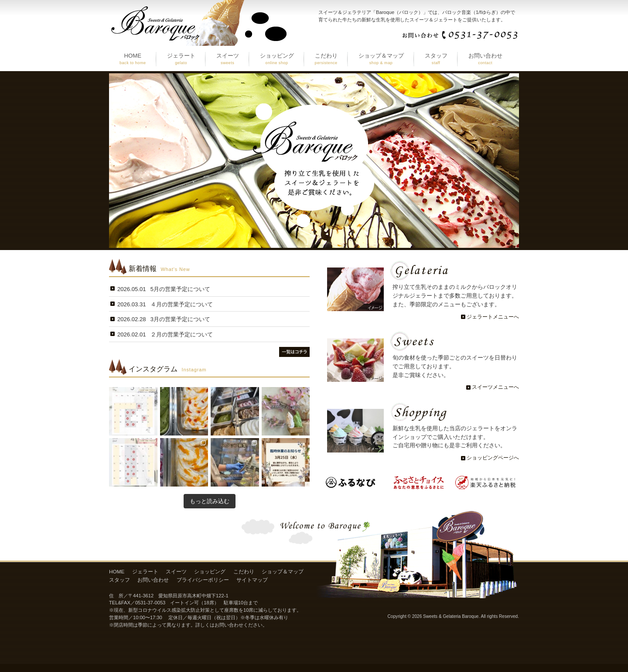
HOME (117, 572)
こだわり (244, 572)
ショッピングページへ (493, 458)
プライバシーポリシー (203, 580)
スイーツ (176, 572)
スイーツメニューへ (495, 387)
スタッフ (119, 580)
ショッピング (210, 572)
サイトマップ (252, 580)
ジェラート (145, 572)
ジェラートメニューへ (493, 317)
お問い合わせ (153, 580)
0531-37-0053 (150, 603)
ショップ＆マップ (283, 572)
